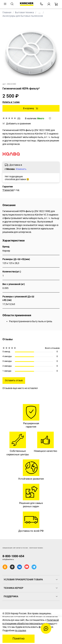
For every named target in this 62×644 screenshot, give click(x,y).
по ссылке (20, 630)
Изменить (21, 169)
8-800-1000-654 (13, 556)
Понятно (19, 639)
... (40, 12)
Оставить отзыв (14, 380)
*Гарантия (8, 190)
